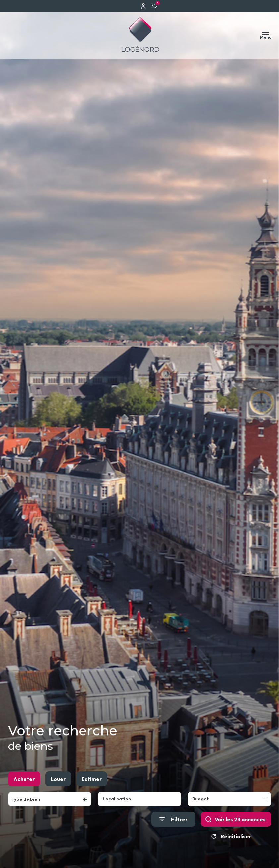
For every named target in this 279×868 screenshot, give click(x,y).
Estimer (92, 779)
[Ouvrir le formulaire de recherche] (173, 819)
